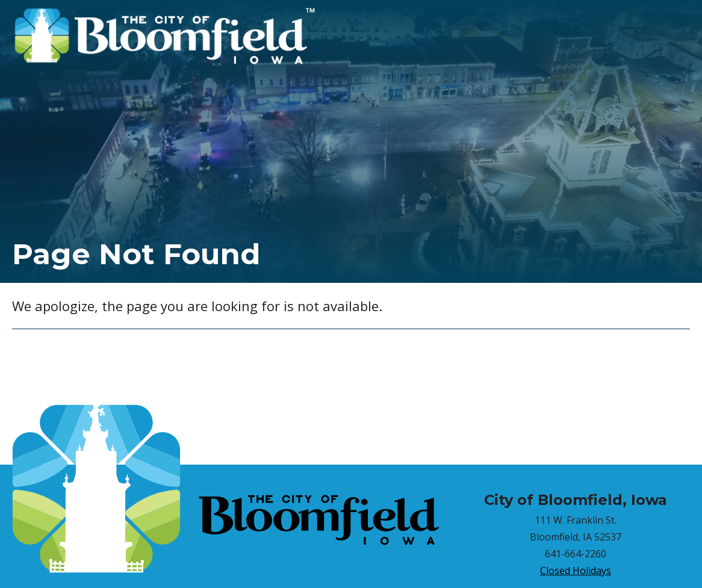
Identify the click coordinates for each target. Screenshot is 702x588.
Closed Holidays (576, 571)
